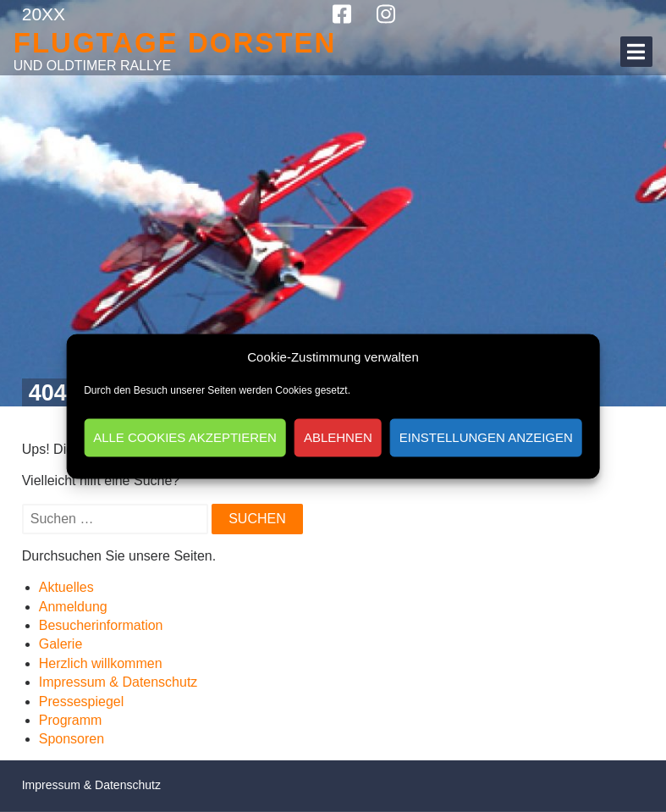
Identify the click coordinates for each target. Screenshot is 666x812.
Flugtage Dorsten (175, 43)
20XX (44, 14)
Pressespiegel (82, 702)
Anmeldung (73, 607)
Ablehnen (338, 437)
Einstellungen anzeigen (486, 437)
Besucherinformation (101, 625)
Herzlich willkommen (101, 663)
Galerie (61, 644)
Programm (71, 720)
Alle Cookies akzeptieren (185, 437)
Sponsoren (72, 739)
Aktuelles (66, 587)
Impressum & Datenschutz (118, 682)
